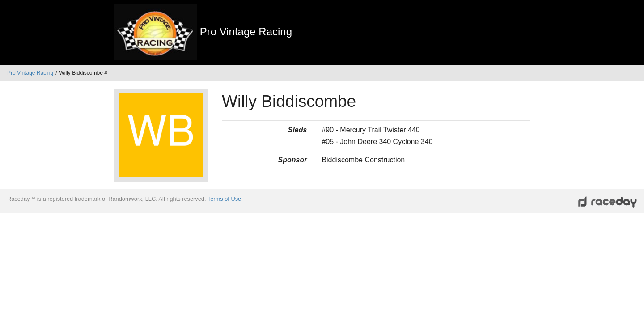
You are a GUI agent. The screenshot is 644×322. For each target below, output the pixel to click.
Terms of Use (224, 199)
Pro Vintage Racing (30, 73)
